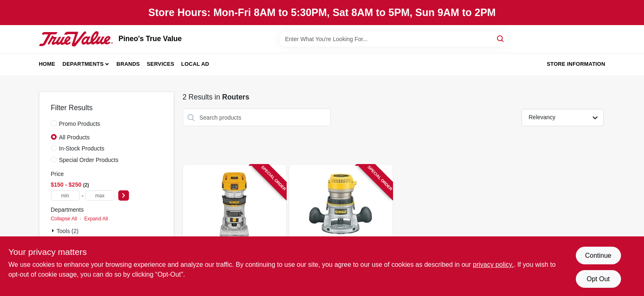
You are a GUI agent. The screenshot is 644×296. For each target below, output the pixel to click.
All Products (75, 137)
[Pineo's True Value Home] (76, 39)
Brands (128, 64)
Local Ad (195, 64)
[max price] (100, 195)
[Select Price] (124, 195)
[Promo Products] (54, 123)
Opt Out (598, 279)
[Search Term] (393, 39)
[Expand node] (54, 231)
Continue (598, 256)
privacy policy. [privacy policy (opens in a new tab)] (493, 265)
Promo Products (80, 124)
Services (160, 64)
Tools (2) (68, 231)
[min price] (65, 195)
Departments (83, 64)
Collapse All (64, 219)
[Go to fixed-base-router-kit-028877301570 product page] (341, 228)
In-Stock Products (82, 148)
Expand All (96, 219)
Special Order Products (89, 160)
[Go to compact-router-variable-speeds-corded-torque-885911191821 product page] (235, 228)
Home (47, 64)
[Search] (501, 38)
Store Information (576, 64)
